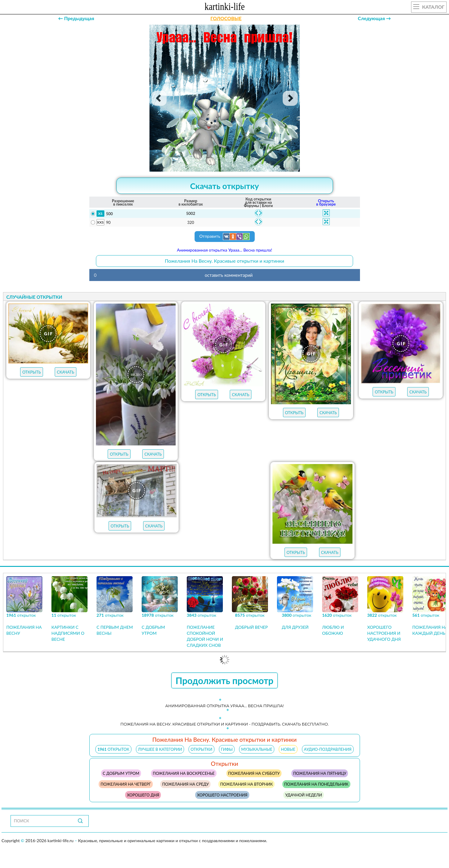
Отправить (225, 237)
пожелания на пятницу (320, 773)
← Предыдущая (76, 18)
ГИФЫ (227, 749)
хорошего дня (143, 795)
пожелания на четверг (126, 784)
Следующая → (374, 18)
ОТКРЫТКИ (201, 749)
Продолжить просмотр (224, 680)
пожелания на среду (185, 784)
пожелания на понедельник (316, 784)
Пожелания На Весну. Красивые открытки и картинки (224, 261)
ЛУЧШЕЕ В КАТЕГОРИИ (160, 749)
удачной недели (303, 795)
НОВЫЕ (288, 749)
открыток (113, 749)
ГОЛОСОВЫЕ (226, 18)
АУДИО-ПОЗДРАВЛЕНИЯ (328, 749)
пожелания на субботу (254, 773)
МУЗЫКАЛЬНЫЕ (257, 749)
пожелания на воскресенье (184, 773)
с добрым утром (121, 773)
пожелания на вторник (246, 784)
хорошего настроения (222, 795)
